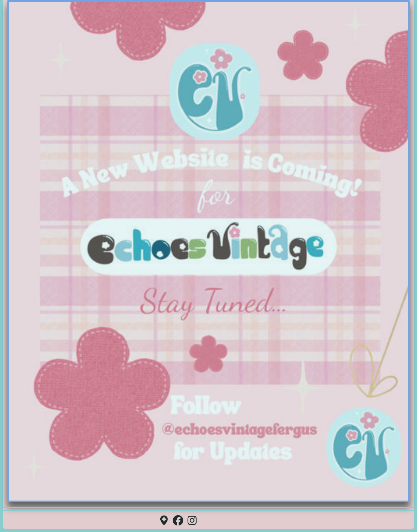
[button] (164, 520)
